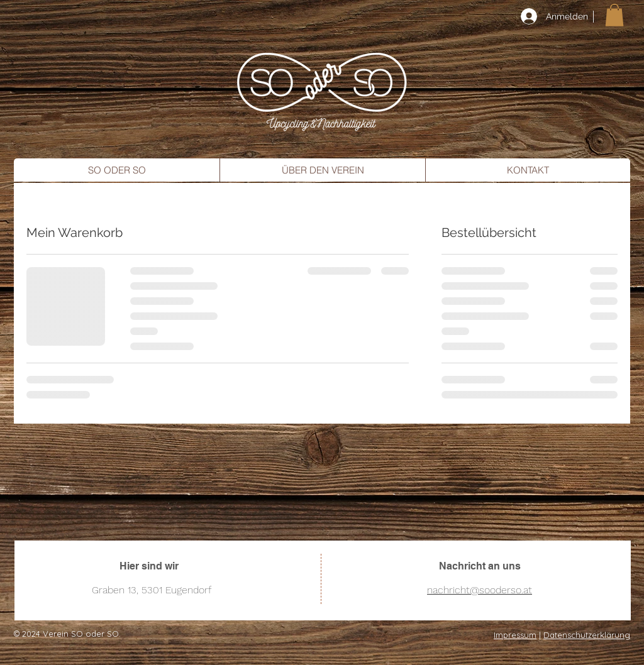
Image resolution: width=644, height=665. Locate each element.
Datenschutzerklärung (587, 635)
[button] (614, 15)
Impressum (515, 635)
